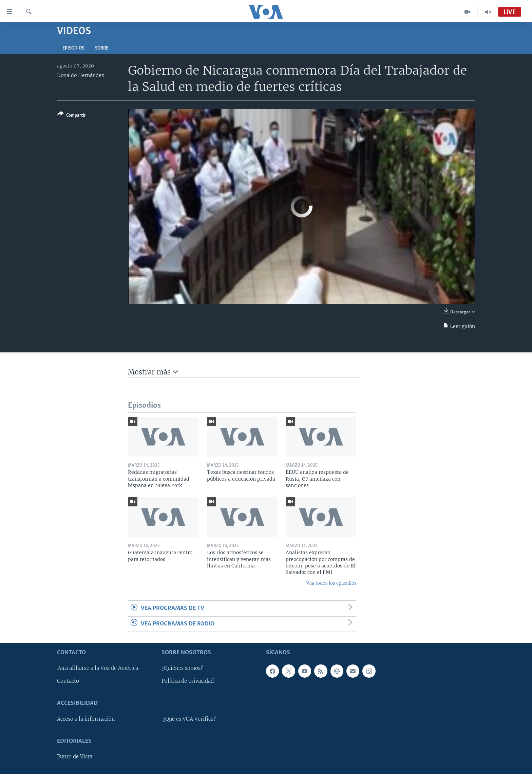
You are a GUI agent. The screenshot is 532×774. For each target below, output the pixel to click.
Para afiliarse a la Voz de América (98, 668)
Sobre (102, 48)
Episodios (73, 48)
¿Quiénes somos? (182, 668)
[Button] (71, 116)
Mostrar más (153, 372)
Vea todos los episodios (331, 583)
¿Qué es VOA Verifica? (189, 719)
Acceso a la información (86, 719)
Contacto (68, 681)
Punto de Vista (75, 757)
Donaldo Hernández (81, 75)
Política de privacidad (188, 681)
